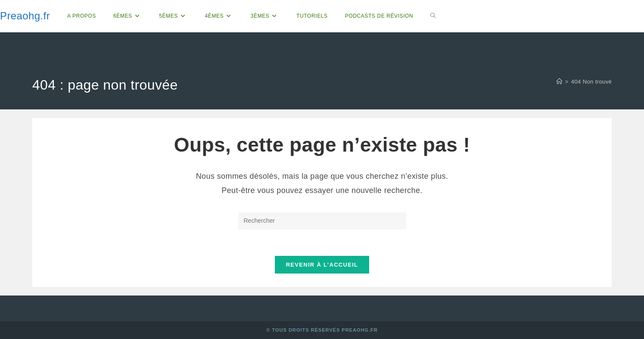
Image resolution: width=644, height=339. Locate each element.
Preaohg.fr (25, 16)
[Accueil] (559, 82)
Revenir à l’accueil (322, 265)
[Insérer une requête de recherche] (322, 221)
